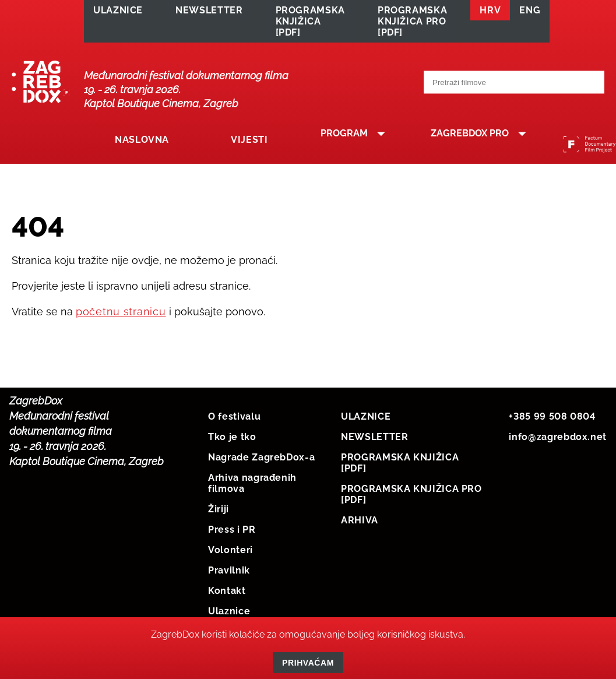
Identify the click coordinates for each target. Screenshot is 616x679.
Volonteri (230, 553)
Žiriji (219, 512)
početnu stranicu (121, 314)
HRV (490, 13)
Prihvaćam (308, 663)
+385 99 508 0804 (552, 419)
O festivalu (234, 419)
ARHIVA (360, 523)
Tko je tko (232, 440)
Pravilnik (229, 573)
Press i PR (232, 532)
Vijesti (232, 147)
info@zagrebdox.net (558, 440)
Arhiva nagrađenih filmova (252, 486)
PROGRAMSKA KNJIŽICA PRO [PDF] (412, 24)
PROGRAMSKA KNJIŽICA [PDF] (310, 24)
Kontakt (227, 594)
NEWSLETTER (209, 13)
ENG (530, 13)
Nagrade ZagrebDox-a (261, 460)
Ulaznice (229, 614)
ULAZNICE (118, 13)
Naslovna (138, 147)
